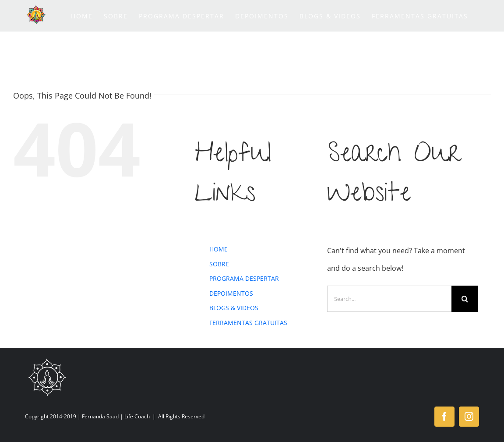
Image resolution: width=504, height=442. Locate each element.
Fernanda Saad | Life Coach (116, 416)
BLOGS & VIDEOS (234, 308)
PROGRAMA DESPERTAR (244, 278)
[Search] (465, 299)
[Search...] (389, 299)
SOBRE (219, 264)
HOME (219, 249)
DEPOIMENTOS (231, 293)
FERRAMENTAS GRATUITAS (248, 323)
